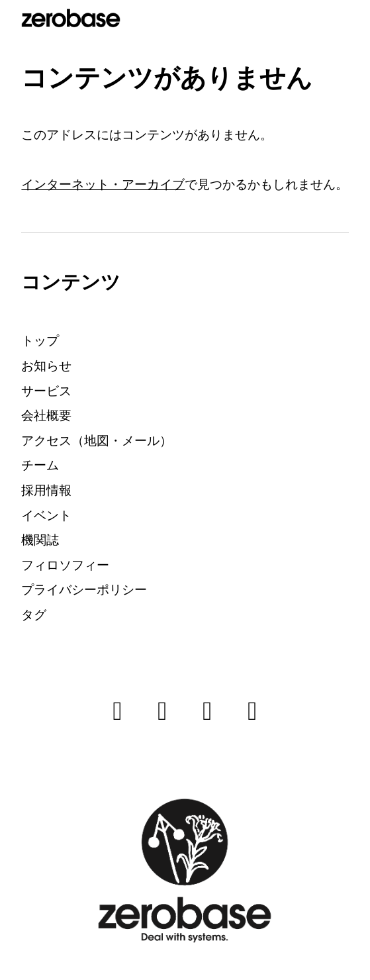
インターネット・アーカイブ (103, 184)
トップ (40, 341)
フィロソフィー (65, 565)
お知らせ (46, 366)
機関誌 (40, 540)
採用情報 (46, 490)
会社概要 (46, 416)
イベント (46, 515)
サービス (46, 391)
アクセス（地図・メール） (97, 441)
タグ (34, 615)
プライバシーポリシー (84, 590)
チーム (40, 465)
